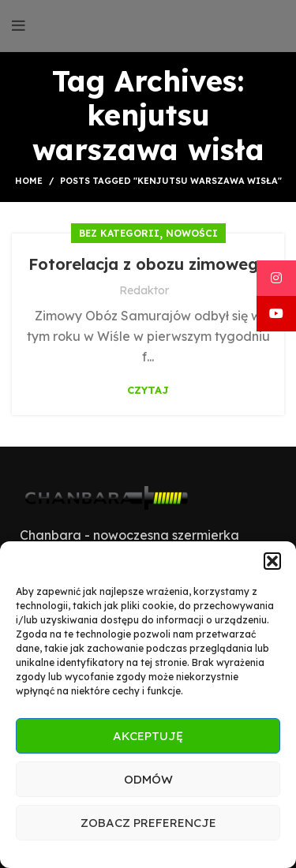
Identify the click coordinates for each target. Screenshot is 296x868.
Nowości (192, 233)
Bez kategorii (119, 233)
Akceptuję (148, 736)
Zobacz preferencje (148, 823)
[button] (272, 561)
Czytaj (148, 390)
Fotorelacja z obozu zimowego (148, 264)
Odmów (148, 779)
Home (29, 181)
